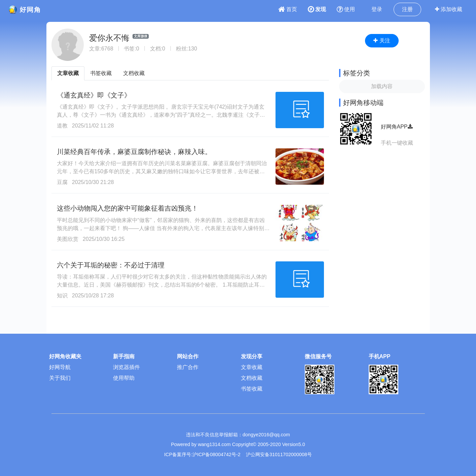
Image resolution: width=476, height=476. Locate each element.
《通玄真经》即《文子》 (94, 95)
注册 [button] (407, 9)
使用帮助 (124, 378)
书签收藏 (101, 73)
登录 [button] (377, 9)
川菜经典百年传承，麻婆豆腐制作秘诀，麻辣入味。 (134, 152)
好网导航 (60, 367)
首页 (288, 9)
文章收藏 (68, 73)
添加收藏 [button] (449, 9)
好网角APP (397, 127)
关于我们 (60, 378)
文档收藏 (134, 73)
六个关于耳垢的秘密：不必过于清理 (111, 265)
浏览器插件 (126, 367)
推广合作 (188, 367)
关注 (382, 41)
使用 (346, 9)
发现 (317, 9)
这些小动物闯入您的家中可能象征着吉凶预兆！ (127, 208)
